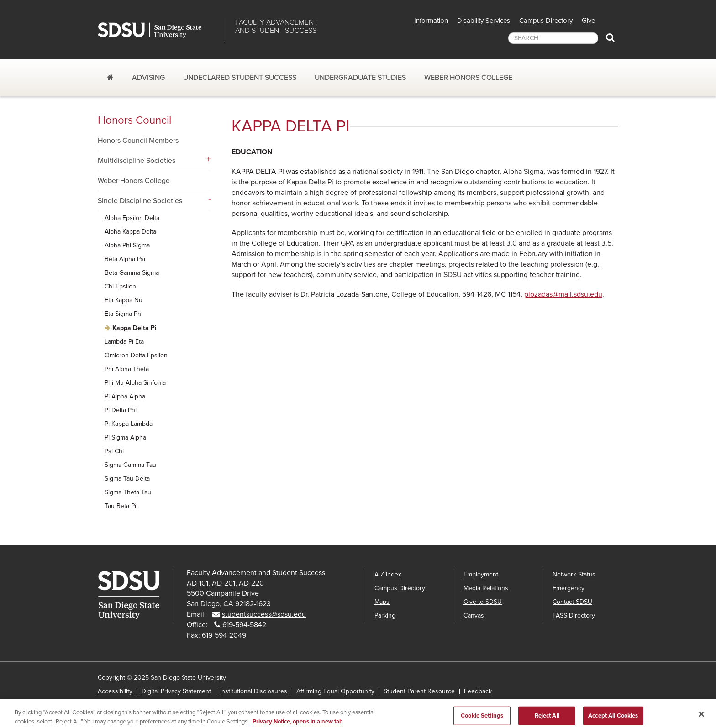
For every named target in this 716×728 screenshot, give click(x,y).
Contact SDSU (572, 602)
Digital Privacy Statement (176, 691)
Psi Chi (114, 451)
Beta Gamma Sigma (132, 273)
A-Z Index (388, 574)
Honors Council (134, 120)
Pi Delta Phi (121, 410)
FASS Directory (574, 615)
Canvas (474, 615)
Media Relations (486, 588)
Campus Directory (546, 21)
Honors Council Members (138, 141)
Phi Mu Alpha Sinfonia (135, 383)
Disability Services (484, 21)
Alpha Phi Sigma (127, 245)
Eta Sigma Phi (124, 314)
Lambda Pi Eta (124, 342)
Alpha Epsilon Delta (132, 218)
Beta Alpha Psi (125, 259)
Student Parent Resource (419, 691)
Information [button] (431, 21)
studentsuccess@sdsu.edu (264, 614)
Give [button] (588, 21)
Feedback (478, 691)
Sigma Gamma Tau (130, 465)
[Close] (701, 718)
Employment (481, 574)
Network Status (574, 574)
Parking (385, 615)
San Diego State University (158, 30)
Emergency (569, 588)
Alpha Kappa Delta (130, 232)
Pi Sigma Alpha (125, 437)
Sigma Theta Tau (128, 492)
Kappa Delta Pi (134, 328)
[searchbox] (553, 38)
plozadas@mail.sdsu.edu (563, 294)
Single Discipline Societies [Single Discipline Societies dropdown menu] (140, 201)
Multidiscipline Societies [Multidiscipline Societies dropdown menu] (137, 161)
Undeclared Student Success (240, 78)
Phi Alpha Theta (127, 369)
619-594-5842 (244, 625)
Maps (382, 602)
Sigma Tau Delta (127, 479)
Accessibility (115, 691)
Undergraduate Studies (360, 78)
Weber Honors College (468, 78)
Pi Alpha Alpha (125, 396)
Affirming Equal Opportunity (335, 691)
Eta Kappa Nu (124, 300)
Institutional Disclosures (254, 691)
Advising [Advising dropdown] (148, 78)
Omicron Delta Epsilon (136, 355)
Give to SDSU (483, 602)
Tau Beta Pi (120, 506)
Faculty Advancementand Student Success (276, 26)
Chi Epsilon (120, 286)
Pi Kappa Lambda (129, 424)
